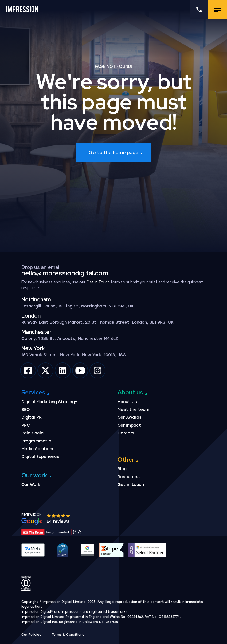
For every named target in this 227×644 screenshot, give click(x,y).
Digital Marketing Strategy (49, 402)
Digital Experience (40, 457)
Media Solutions (38, 449)
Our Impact (129, 425)
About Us (127, 402)
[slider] (59, 515)
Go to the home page (113, 153)
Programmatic (36, 441)
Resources (129, 477)
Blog (122, 469)
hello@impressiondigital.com (65, 273)
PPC (26, 425)
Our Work (31, 485)
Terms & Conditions (68, 635)
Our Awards (130, 417)
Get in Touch (98, 282)
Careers (126, 433)
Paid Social (33, 433)
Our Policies (31, 635)
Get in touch (131, 485)
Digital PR (32, 417)
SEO (26, 410)
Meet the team (133, 410)
